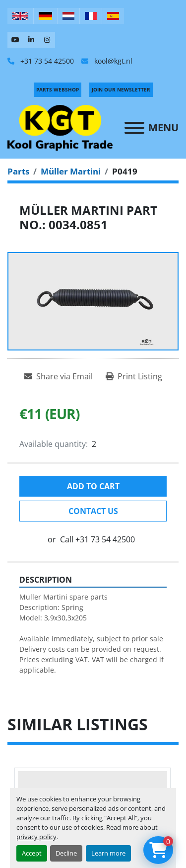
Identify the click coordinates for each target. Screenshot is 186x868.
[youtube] (15, 40)
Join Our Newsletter (121, 89)
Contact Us (93, 511)
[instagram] (47, 40)
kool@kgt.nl (112, 61)
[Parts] (18, 171)
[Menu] (134, 128)
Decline (66, 853)
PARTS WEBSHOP (58, 89)
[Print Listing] (134, 376)
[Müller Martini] (71, 171)
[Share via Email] (59, 376)
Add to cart (93, 486)
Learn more (108, 853)
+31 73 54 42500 (46, 61)
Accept (32, 853)
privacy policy (36, 837)
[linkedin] (31, 40)
